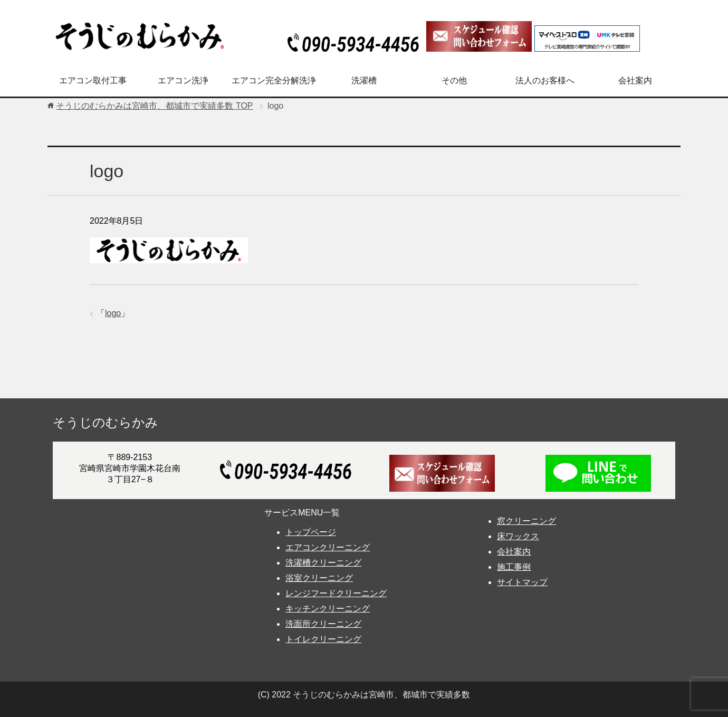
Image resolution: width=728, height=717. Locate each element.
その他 (454, 80)
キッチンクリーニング (328, 609)
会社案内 (635, 80)
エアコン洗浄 (183, 80)
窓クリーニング (526, 521)
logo (113, 313)
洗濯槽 (364, 80)
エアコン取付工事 (93, 80)
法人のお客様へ (545, 80)
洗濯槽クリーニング (323, 563)
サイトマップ (522, 582)
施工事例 (514, 567)
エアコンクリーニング (328, 547)
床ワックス (518, 536)
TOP (154, 106)
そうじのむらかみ (106, 422)
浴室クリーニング (319, 578)
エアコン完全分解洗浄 (274, 80)
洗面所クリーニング (323, 624)
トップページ (311, 532)
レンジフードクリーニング (336, 593)
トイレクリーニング (323, 639)
